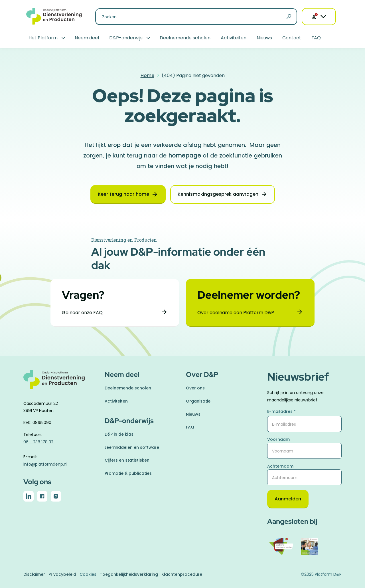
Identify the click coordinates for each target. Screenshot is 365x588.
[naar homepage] (61, 383)
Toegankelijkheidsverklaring (129, 574)
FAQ (316, 38)
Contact (292, 38)
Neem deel (87, 38)
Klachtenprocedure (182, 574)
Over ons (195, 388)
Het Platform (43, 38)
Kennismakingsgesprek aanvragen (218, 194)
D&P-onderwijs (126, 38)
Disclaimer (34, 574)
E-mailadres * (281, 411)
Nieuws (264, 38)
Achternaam (280, 466)
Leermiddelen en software (132, 447)
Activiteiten (234, 38)
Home (147, 75)
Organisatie (198, 401)
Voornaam (278, 439)
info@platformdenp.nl (45, 464)
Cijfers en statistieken (127, 460)
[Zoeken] (289, 17)
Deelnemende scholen (185, 38)
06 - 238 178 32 (39, 442)
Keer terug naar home (123, 194)
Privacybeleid (62, 574)
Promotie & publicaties (128, 473)
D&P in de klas (119, 434)
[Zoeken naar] (196, 17)
